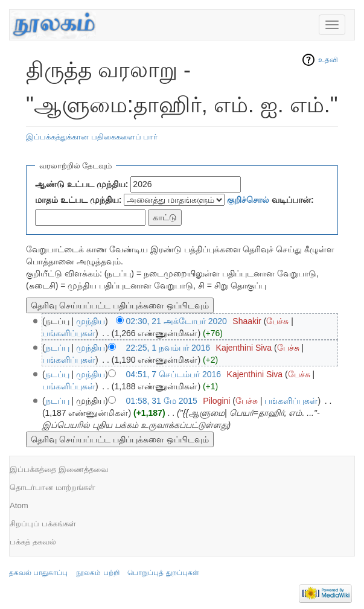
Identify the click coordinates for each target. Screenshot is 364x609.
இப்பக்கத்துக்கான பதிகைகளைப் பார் (92, 137)
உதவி (328, 60)
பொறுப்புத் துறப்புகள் (163, 573)
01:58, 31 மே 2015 (162, 401)
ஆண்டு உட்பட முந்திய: (81, 184)
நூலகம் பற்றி (97, 573)
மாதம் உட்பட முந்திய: (78, 200)
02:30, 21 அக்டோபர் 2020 (177, 321)
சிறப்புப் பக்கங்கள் (43, 524)
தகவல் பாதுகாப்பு (38, 573)
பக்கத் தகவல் (33, 542)
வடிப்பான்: (270, 200)
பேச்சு (277, 321)
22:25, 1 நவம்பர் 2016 (168, 348)
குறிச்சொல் (248, 200)
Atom (19, 505)
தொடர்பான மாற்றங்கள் (53, 487)
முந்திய (91, 321)
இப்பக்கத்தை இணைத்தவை (59, 469)
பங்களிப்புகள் (69, 333)
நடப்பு (57, 348)
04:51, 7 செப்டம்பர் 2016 (174, 374)
